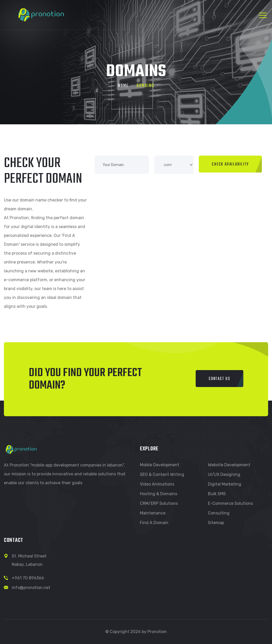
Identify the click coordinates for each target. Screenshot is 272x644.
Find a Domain (154, 523)
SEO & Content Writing (162, 474)
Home (123, 86)
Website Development (229, 465)
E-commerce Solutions (230, 503)
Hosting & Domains (159, 494)
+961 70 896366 (28, 578)
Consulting (219, 513)
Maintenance (153, 513)
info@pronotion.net (31, 588)
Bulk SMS (217, 494)
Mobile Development (160, 465)
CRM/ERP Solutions (159, 503)
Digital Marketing (225, 484)
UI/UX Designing (224, 474)
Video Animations (157, 484)
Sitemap (216, 523)
